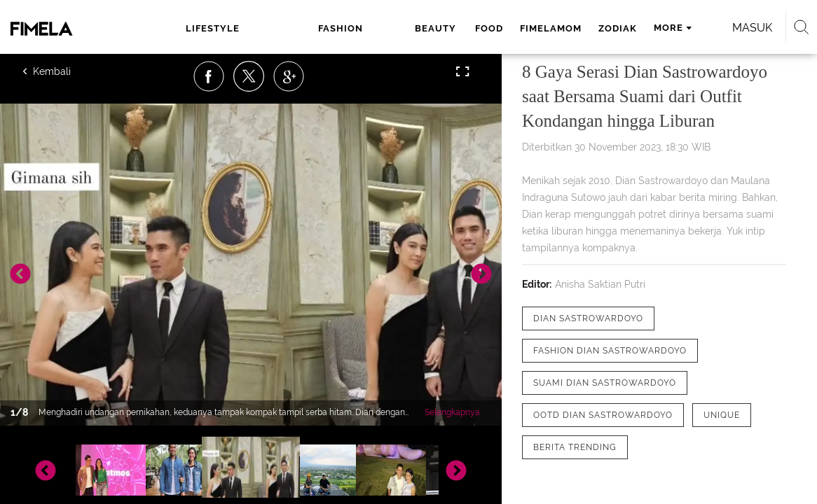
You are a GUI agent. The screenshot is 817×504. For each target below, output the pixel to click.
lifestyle (198, 28)
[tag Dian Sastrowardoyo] (588, 318)
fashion (277, 28)
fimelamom (456, 28)
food (394, 28)
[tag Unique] (722, 415)
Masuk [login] (730, 28)
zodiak (523, 28)
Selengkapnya (452, 412)
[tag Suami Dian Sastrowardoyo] (605, 383)
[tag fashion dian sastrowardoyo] (610, 351)
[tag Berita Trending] (575, 447)
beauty (343, 28)
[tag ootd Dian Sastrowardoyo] (603, 415)
